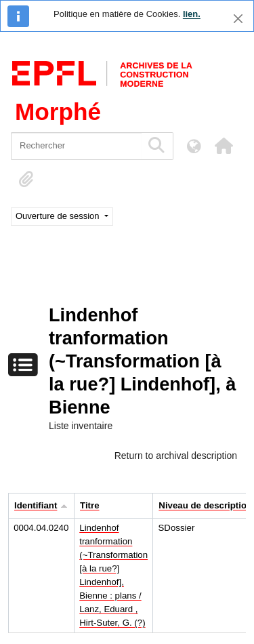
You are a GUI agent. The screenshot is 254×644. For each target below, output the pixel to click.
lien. (192, 14)
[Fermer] (238, 19)
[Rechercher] (76, 146)
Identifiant (36, 505)
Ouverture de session (59, 216)
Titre (90, 505)
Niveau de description (205, 505)
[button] (224, 146)
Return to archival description (176, 456)
